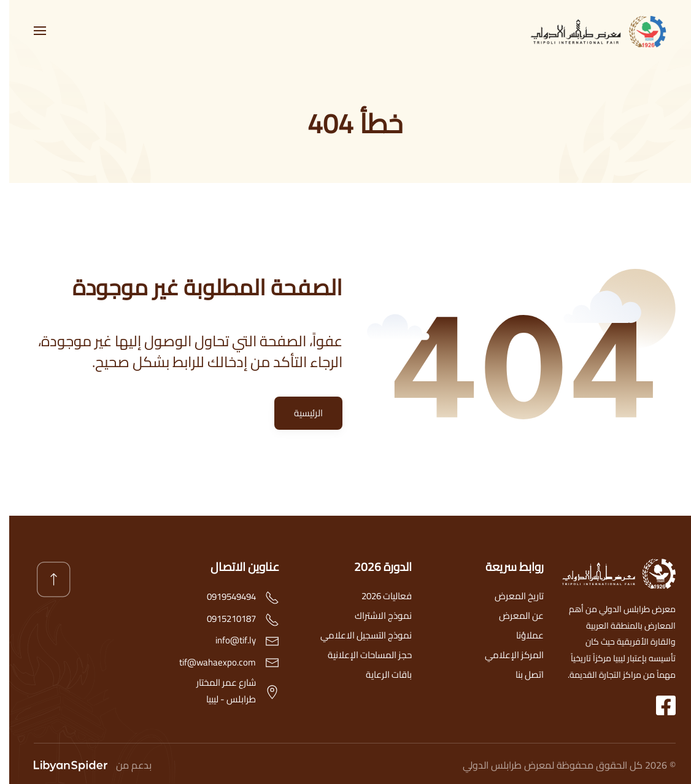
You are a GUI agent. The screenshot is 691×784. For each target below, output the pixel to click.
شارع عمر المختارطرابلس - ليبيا (217, 691)
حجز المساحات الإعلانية (361, 655)
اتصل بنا (520, 674)
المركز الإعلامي (505, 655)
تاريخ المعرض (510, 596)
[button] (31, 31)
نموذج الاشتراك (374, 615)
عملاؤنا (521, 635)
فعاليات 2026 (377, 596)
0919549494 (222, 597)
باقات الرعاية (380, 674)
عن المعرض (512, 615)
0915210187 (222, 619)
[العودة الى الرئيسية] (593, 31)
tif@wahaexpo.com (208, 662)
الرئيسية (299, 413)
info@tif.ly (226, 641)
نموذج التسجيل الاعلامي (357, 635)
